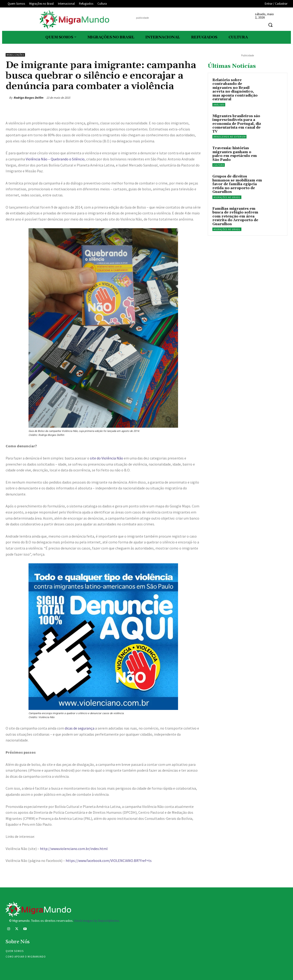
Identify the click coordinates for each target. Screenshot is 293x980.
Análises (219, 105)
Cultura (219, 165)
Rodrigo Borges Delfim (28, 98)
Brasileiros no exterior (229, 137)
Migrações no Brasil (227, 197)
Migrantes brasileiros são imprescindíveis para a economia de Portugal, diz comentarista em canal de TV (237, 124)
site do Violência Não (107, 458)
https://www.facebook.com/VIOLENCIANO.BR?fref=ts (109, 861)
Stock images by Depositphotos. (97, 921)
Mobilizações (15, 55)
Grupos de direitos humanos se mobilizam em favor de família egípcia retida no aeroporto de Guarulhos (237, 184)
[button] (270, 25)
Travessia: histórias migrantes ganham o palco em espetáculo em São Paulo (235, 154)
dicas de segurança (80, 728)
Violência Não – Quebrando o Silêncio (55, 159)
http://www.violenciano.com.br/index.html (74, 849)
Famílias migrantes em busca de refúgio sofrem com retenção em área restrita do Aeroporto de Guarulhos (235, 216)
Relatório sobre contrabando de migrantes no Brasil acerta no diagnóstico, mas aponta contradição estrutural (235, 90)
